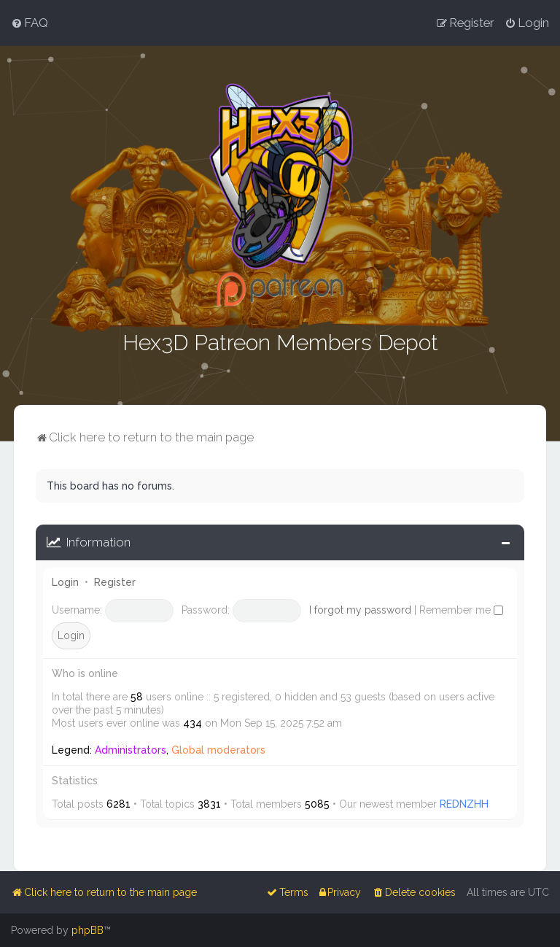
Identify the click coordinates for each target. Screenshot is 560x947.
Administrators (131, 749)
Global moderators (218, 749)
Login (65, 581)
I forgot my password (360, 608)
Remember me (461, 608)
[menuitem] (30, 23)
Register (115, 581)
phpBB (87, 930)
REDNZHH (464, 803)
